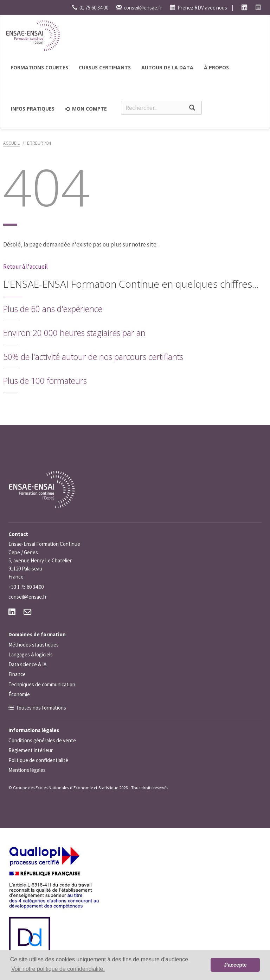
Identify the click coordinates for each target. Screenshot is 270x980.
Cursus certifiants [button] (105, 67)
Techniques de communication (42, 684)
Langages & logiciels (31, 654)
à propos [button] (216, 67)
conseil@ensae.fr (139, 8)
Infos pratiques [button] (33, 109)
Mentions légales (27, 770)
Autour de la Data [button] (167, 67)
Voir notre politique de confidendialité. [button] (58, 969)
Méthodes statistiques (34, 645)
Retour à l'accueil (25, 267)
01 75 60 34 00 (90, 8)
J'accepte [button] (235, 965)
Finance (17, 674)
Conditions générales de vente (42, 740)
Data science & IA (27, 664)
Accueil (11, 143)
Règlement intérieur (31, 750)
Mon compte (86, 109)
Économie (19, 694)
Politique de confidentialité (38, 760)
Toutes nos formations (41, 708)
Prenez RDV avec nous (199, 8)
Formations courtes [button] (40, 67)
